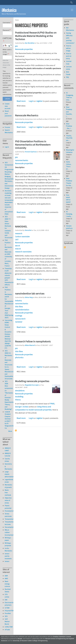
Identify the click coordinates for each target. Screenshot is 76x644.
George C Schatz (22, 407)
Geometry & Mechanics (8, 466)
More (10, 431)
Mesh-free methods (8, 493)
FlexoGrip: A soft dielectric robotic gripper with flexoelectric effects (9, 277)
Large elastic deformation (8, 474)
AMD (6, 578)
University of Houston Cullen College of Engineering (30, 641)
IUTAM (7, 608)
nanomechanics (22, 160)
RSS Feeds (68, 73)
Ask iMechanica (70, 29)
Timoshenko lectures (8, 523)
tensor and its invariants (8, 556)
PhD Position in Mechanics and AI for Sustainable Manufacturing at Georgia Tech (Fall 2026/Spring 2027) (10, 302)
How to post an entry (69, 56)
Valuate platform (69, 227)
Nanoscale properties (24, 49)
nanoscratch (20, 319)
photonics (19, 357)
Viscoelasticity (8, 527)
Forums (7, 127)
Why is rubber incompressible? (8, 532)
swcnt (18, 246)
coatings (19, 316)
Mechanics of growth (8, 486)
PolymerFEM (8, 611)
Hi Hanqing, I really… (69, 214)
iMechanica (9, 10)
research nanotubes (23, 252)
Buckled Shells (8, 590)
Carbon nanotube (22, 237)
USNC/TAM (8, 627)
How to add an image (69, 48)
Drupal (20, 639)
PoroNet (8, 613)
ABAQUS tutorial (8, 455)
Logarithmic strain (8, 481)
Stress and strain (8, 515)
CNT (17, 240)
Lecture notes (69, 68)
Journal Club (69, 62)
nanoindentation (22, 310)
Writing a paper (8, 539)
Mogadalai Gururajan (32, 385)
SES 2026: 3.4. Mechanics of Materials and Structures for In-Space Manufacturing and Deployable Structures (10, 365)
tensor (7, 561)
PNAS (52, 404)
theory (18, 400)
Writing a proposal (8, 544)
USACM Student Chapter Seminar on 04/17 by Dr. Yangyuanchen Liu (10, 420)
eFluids (7, 630)
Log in (31, 101)
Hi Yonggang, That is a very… (70, 96)
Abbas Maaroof (30, 345)
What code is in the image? (7, 52)
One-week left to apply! (68, 199)
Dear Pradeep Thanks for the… (69, 182)
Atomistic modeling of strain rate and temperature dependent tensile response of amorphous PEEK (9, 202)
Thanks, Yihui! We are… (69, 138)
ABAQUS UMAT (8, 449)
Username (6, 22)
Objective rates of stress (8, 500)
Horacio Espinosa (31, 152)
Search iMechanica (8, 131)
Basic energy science (7, 584)
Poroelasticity (8, 511)
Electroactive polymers (8, 604)
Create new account (8, 106)
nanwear (19, 322)
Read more (21, 101)
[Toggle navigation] (72, 10)
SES (6, 616)
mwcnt (18, 249)
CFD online (7, 596)
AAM (6, 576)
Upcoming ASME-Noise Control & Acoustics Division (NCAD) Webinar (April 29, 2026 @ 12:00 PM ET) (8, 334)
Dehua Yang (29, 297)
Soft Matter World (7, 621)
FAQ (67, 77)
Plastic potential (8, 507)
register (39, 101)
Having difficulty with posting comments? (70, 38)
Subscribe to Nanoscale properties (16, 430)
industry (18, 301)
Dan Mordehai (29, 43)
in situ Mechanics (8, 549)
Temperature (8, 519)
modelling (19, 397)
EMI (6, 600)
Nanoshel (28, 230)
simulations (20, 391)
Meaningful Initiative (70, 151)
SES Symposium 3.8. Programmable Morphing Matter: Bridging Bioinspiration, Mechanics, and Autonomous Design (10, 175)
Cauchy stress (7, 460)
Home (17, 20)
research (19, 233)
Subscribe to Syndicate (65, 247)
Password (6, 30)
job (16, 46)
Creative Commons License (62, 637)
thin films (19, 307)
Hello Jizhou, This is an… (69, 165)
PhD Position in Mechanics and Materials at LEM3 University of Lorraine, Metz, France (8, 253)
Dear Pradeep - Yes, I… (69, 126)
